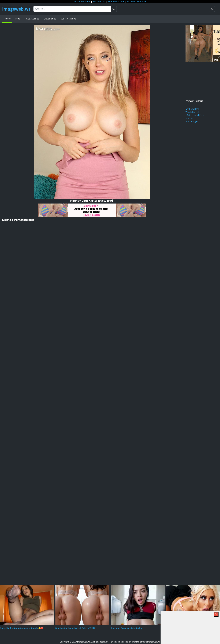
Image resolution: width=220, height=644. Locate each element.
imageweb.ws (16, 9)
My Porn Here (192, 109)
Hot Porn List (99, 2)
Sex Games (33, 19)
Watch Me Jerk (192, 112)
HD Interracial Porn (195, 115)
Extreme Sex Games (137, 2)
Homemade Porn (116, 2)
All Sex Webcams (82, 2)
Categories (50, 19)
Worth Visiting (69, 19)
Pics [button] (18, 19)
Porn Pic (190, 118)
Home (7, 19)
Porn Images (192, 121)
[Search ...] (72, 9)
